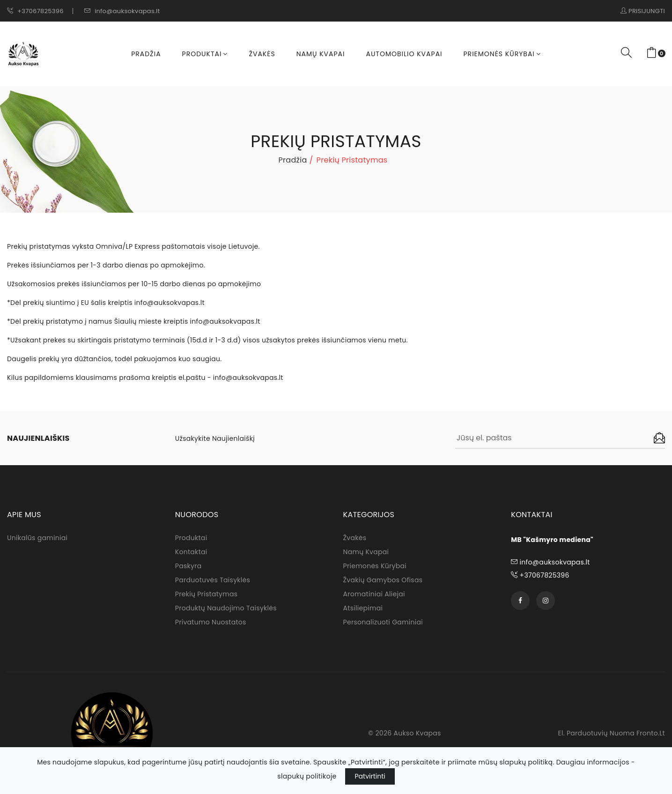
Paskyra (188, 566)
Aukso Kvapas (417, 733)
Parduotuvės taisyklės (213, 580)
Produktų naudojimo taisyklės (226, 608)
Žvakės (262, 54)
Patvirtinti (370, 776)
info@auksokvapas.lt (122, 11)
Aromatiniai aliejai (374, 594)
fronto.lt (651, 733)
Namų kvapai (321, 54)
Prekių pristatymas (207, 594)
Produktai (205, 54)
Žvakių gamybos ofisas (383, 580)
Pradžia (146, 54)
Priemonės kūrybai (502, 54)
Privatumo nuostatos (211, 622)
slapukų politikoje (307, 776)
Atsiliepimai (363, 608)
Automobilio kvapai (404, 54)
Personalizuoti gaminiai (383, 622)
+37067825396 (35, 11)
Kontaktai (191, 552)
